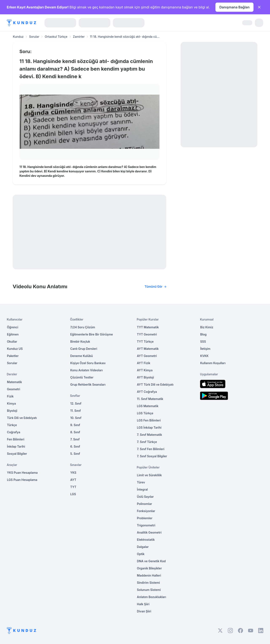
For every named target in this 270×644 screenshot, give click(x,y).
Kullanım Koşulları (213, 363)
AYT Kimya (145, 370)
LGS (73, 494)
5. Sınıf (75, 454)
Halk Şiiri (143, 604)
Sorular (34, 37)
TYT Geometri (147, 334)
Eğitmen (13, 334)
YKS (73, 473)
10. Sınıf (76, 418)
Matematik (14, 382)
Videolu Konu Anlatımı (89, 287)
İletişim (205, 349)
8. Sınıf (75, 432)
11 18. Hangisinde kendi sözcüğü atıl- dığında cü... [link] (125, 37)
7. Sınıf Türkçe (147, 442)
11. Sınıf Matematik (150, 399)
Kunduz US (15, 349)
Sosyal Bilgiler (17, 454)
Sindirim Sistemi (148, 583)
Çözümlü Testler (82, 377)
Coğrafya (14, 432)
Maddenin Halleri (149, 575)
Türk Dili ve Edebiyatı (22, 418)
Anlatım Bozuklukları (151, 597)
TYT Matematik (148, 327)
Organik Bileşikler (149, 568)
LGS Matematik (148, 406)
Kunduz (18, 37)
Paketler (13, 356)
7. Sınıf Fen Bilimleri (151, 449)
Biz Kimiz (207, 327)
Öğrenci (13, 327)
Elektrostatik (146, 540)
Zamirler (79, 37)
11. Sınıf (76, 411)
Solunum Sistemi (149, 590)
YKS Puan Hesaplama (22, 473)
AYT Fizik (144, 363)
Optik (141, 554)
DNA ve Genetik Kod (151, 561)
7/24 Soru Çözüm (83, 327)
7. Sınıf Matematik (149, 435)
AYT (73, 480)
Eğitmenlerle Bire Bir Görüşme (92, 334)
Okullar (12, 341)
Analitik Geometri (149, 532)
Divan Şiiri (144, 611)
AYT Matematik (148, 349)
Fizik (10, 396)
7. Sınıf (75, 439)
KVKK (204, 356)
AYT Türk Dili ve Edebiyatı (155, 384)
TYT (73, 487)
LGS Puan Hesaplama (22, 480)
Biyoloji (12, 411)
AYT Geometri (147, 356)
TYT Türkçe (145, 341)
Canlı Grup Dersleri (84, 349)
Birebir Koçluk (80, 341)
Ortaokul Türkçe (56, 37)
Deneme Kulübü (82, 356)
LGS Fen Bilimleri (149, 420)
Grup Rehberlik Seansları (88, 384)
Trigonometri (146, 525)
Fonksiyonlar (146, 511)
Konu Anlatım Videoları (86, 370)
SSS (203, 341)
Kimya (11, 403)
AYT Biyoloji (145, 377)
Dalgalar (143, 547)
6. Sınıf (75, 446)
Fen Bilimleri (16, 439)
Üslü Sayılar (145, 497)
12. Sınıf (76, 403)
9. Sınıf (75, 425)
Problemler (145, 518)
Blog (203, 334)
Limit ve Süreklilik (149, 475)
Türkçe (12, 425)
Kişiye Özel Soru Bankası (88, 363)
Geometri (13, 389)
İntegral (142, 489)
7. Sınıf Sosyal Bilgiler (152, 456)
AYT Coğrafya (147, 392)
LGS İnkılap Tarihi (149, 427)
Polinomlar (144, 504)
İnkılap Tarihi (16, 446)
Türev (141, 482)
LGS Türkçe (145, 413)
